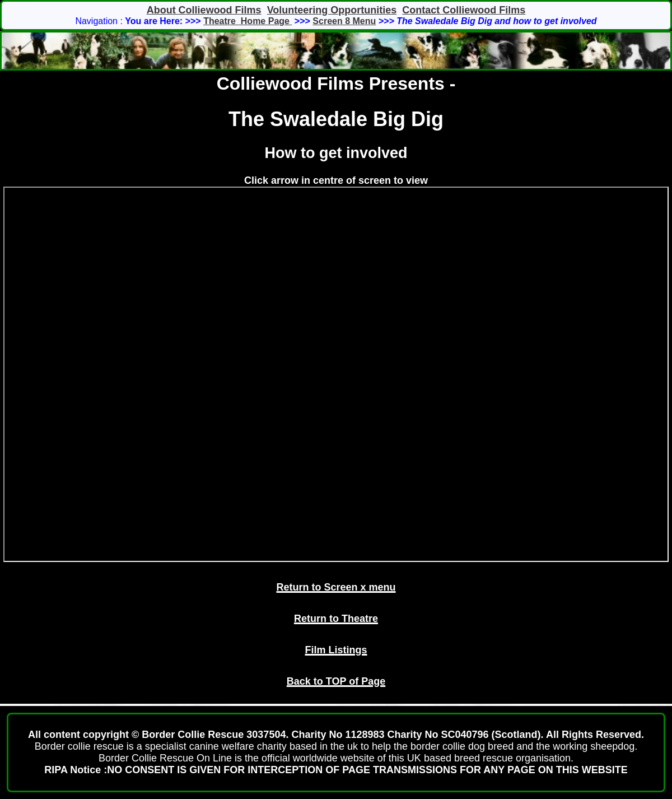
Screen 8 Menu (344, 21)
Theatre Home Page (248, 21)
